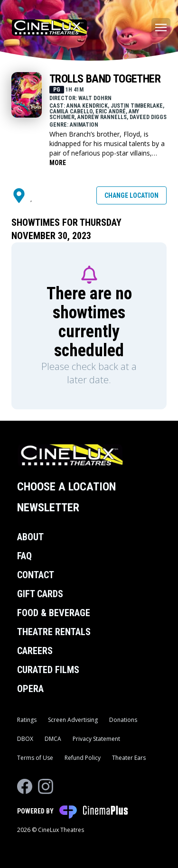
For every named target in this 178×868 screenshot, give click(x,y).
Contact (36, 575)
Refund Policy (83, 758)
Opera (30, 689)
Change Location (131, 195)
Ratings (27, 720)
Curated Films (48, 670)
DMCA (53, 739)
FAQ (24, 556)
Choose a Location (66, 487)
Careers (35, 651)
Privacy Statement (96, 739)
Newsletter (48, 508)
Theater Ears (129, 758)
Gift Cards (40, 594)
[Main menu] (161, 28)
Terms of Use (35, 758)
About (30, 537)
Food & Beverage (54, 613)
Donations (123, 720)
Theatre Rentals (54, 632)
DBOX (25, 739)
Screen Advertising (73, 720)
